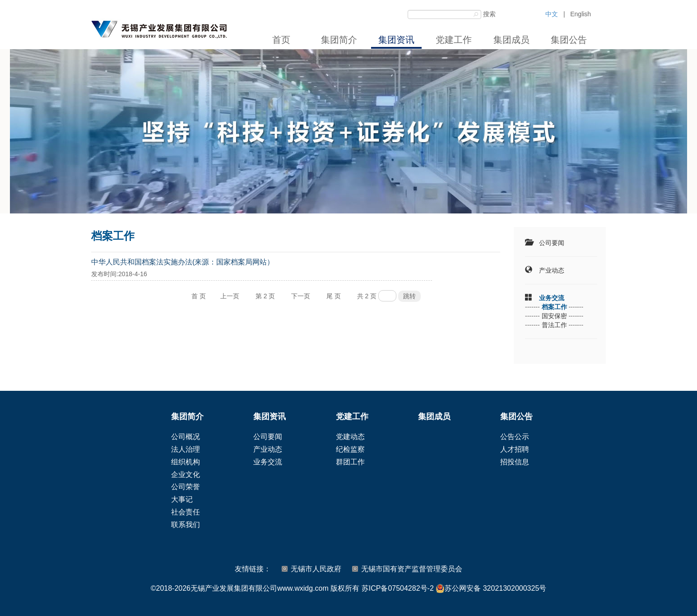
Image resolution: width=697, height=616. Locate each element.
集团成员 (511, 40)
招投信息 (515, 462)
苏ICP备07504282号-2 (398, 588)
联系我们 (186, 525)
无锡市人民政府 (316, 569)
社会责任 (186, 512)
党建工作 (454, 40)
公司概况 (186, 437)
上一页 (230, 296)
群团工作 (350, 462)
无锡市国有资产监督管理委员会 (412, 569)
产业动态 (552, 270)
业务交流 (552, 298)
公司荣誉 (186, 487)
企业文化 (186, 475)
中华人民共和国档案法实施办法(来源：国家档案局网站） (183, 262)
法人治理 (186, 449)
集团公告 (569, 40)
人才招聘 (515, 449)
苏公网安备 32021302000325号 (491, 588)
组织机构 (186, 462)
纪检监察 (350, 449)
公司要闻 (552, 243)
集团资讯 (396, 40)
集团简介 (339, 40)
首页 (281, 40)
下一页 (301, 296)
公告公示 (515, 437)
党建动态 (350, 437)
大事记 (182, 499)
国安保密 (554, 316)
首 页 (199, 296)
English (581, 14)
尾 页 (334, 296)
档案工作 (554, 307)
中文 (552, 14)
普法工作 (554, 325)
